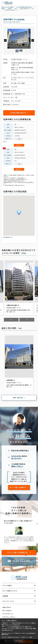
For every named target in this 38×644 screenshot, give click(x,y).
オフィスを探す (7, 586)
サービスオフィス (8, 614)
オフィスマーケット (8, 601)
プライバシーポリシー (9, 617)
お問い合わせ (7, 607)
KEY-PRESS (7, 611)
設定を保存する (19, 641)
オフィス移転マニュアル (10, 591)
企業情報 (5, 596)
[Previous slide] (11, 320)
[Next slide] (27, 320)
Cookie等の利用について (16, 627)
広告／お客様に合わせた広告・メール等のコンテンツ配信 (18, 637)
